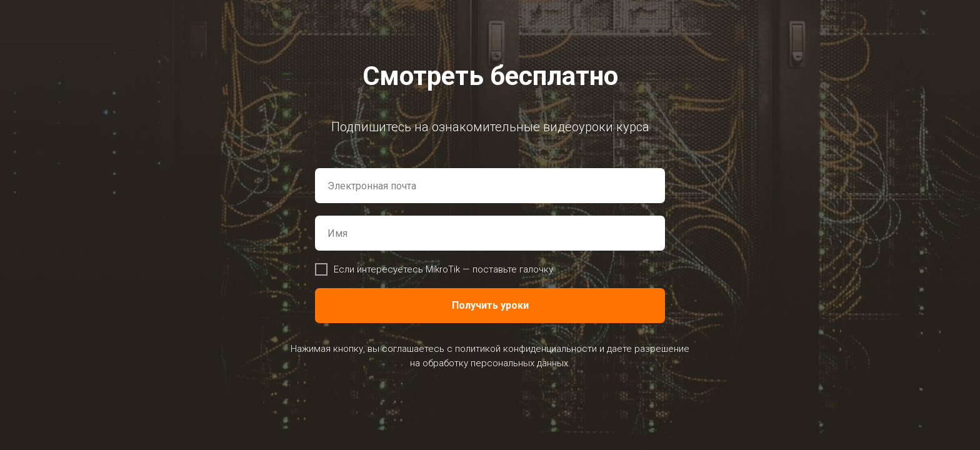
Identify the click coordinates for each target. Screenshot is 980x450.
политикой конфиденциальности (526, 349)
